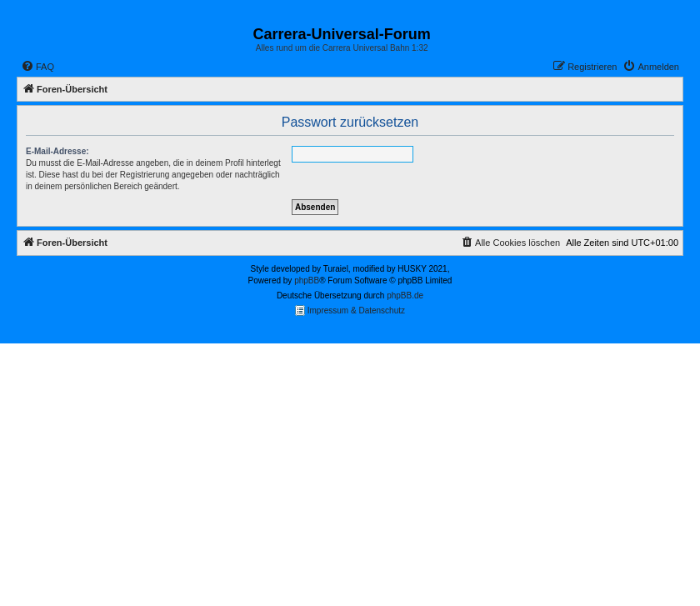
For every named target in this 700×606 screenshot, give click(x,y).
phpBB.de (405, 295)
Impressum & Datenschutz (350, 311)
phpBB (307, 280)
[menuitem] (37, 67)
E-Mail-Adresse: (57, 151)
